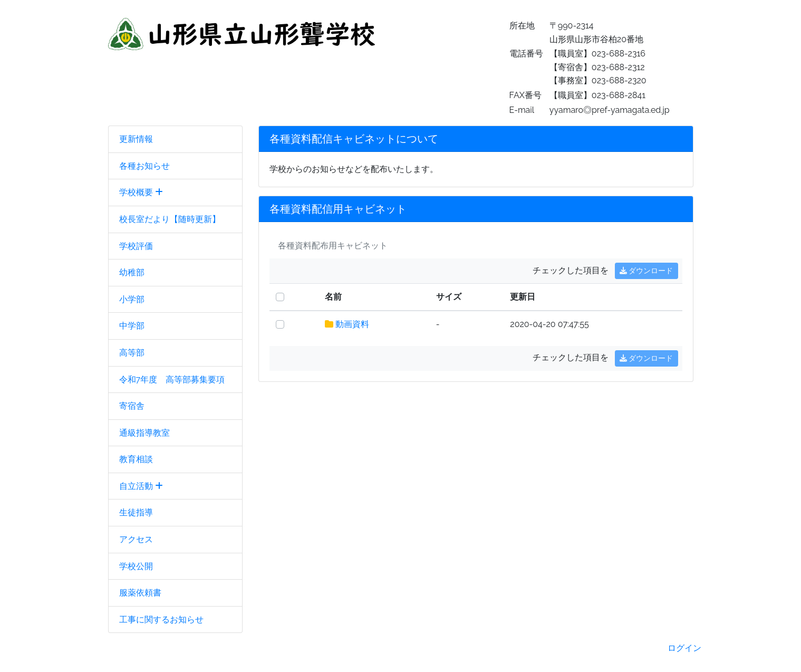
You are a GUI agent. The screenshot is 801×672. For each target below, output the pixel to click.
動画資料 (352, 324)
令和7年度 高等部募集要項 (172, 380)
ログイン (684, 648)
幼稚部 (132, 272)
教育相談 (136, 459)
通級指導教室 (144, 433)
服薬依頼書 (140, 593)
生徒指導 (136, 512)
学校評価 (136, 246)
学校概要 (141, 192)
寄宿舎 (132, 406)
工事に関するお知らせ (161, 620)
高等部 (132, 353)
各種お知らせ (144, 166)
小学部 (132, 299)
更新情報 (136, 139)
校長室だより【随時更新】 (170, 219)
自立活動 (141, 486)
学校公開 (136, 566)
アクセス (136, 539)
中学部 (132, 326)
